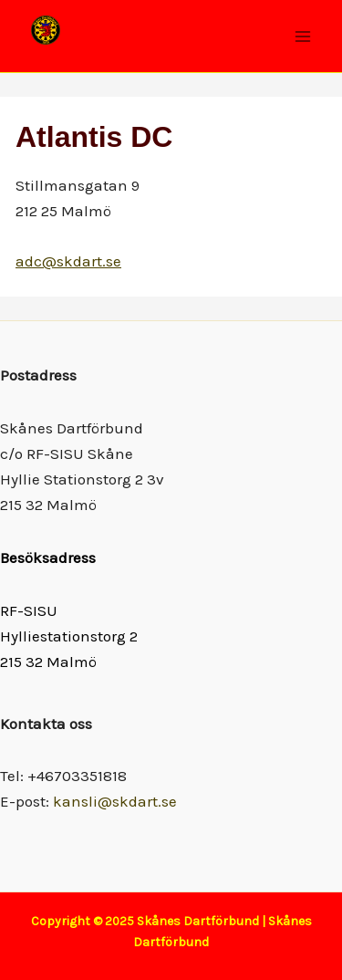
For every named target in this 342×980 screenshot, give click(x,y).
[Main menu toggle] (304, 36)
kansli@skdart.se (115, 801)
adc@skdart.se (68, 261)
